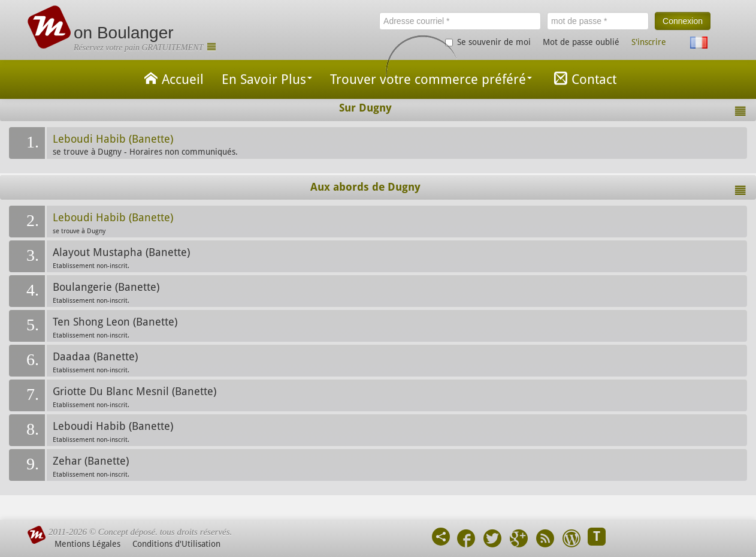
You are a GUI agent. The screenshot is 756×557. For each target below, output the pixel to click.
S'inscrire (649, 42)
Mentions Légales (87, 544)
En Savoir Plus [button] (267, 79)
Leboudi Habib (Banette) (113, 139)
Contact (583, 78)
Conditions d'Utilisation (176, 544)
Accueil (172, 78)
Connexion (683, 21)
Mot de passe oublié (581, 42)
